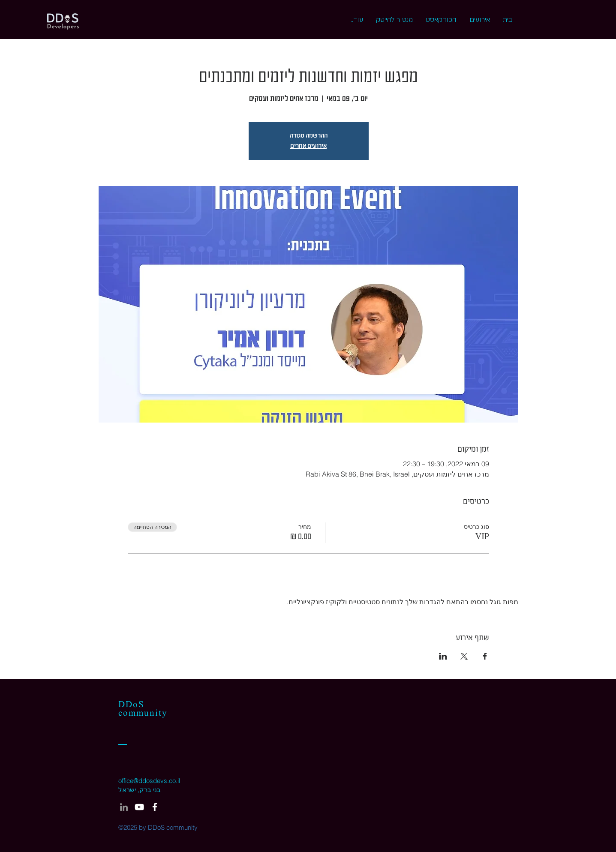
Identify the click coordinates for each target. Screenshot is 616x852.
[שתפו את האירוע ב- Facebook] (485, 656)
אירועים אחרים (308, 146)
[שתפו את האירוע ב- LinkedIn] (443, 656)
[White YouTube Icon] (139, 807)
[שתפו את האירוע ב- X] (464, 656)
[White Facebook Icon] (155, 807)
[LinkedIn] (124, 807)
